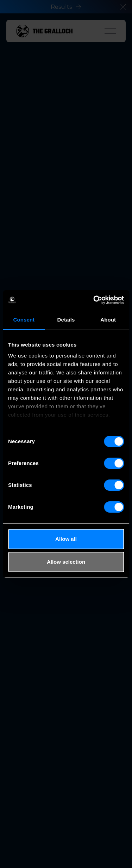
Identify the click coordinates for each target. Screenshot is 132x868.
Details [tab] (66, 320)
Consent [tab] (24, 320)
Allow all (66, 539)
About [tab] (108, 320)
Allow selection (66, 562)
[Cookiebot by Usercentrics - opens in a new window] (94, 300)
